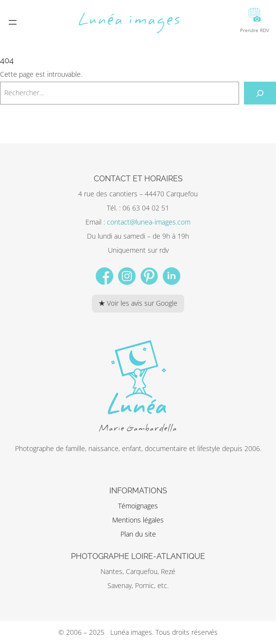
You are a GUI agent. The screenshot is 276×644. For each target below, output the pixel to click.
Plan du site (138, 534)
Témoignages (138, 506)
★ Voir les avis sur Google (138, 303)
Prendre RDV (255, 20)
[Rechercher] (260, 93)
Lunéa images (129, 21)
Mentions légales (138, 520)
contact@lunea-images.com (149, 222)
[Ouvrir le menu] (13, 22)
